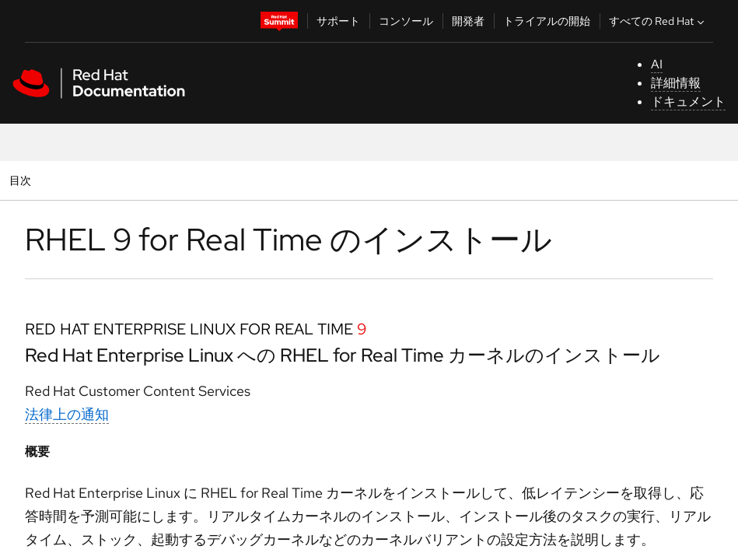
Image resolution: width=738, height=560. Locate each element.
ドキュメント (688, 101)
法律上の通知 (67, 414)
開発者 (468, 21)
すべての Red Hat (658, 21)
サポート (338, 21)
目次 (22, 180)
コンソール (406, 21)
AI (657, 64)
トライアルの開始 (547, 21)
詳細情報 (676, 83)
